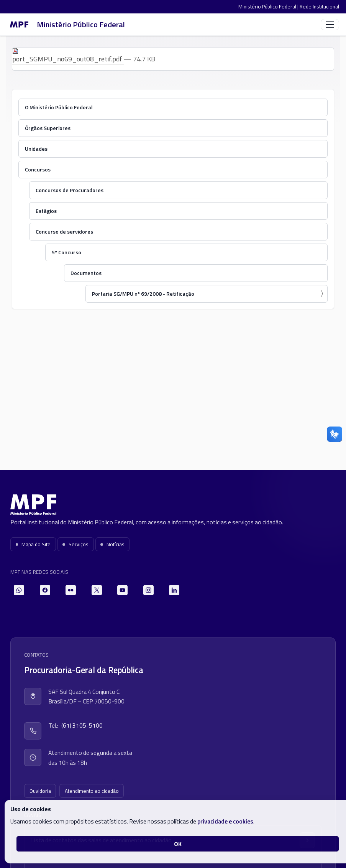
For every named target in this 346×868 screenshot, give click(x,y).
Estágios (46, 211)
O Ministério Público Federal (59, 107)
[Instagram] (148, 590)
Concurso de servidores (64, 231)
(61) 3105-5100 (82, 725)
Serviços (75, 544)
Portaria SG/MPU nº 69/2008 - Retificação (143, 294)
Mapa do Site (33, 544)
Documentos (86, 273)
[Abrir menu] (330, 25)
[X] (97, 590)
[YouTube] (122, 590)
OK (178, 844)
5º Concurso (66, 252)
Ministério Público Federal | (269, 7)
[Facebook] (45, 590)
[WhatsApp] (19, 590)
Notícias (112, 544)
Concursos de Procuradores (70, 190)
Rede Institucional (319, 7)
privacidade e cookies (225, 821)
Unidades (36, 149)
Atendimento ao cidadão (92, 791)
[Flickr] (71, 590)
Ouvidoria (40, 791)
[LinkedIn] (174, 590)
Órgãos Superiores (48, 128)
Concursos (38, 169)
